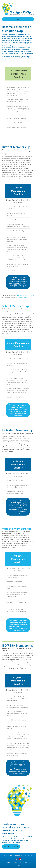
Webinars (27, 862)
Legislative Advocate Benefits (24, 295)
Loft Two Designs (27, 855)
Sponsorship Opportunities (14, 862)
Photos (18, 865)
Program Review (23, 297)
